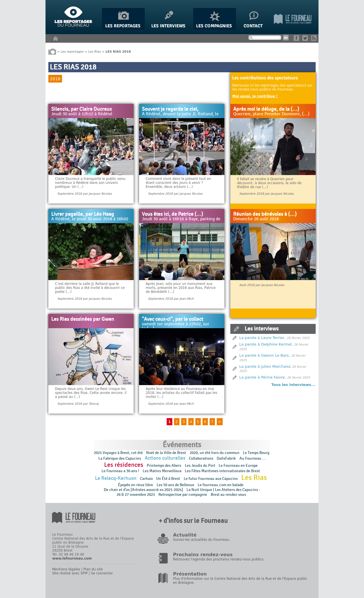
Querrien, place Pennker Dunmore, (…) (271, 114)
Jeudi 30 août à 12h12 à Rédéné (82, 114)
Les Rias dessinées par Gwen (83, 319)
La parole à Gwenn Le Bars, (265, 355)
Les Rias (95, 51)
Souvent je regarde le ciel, (170, 109)
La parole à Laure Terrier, (262, 338)
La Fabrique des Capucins (120, 458)
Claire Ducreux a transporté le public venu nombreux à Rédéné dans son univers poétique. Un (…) (90, 183)
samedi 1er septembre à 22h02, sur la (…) (176, 326)
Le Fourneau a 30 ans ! (120, 471)
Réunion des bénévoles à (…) (265, 214)
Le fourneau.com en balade (221, 485)
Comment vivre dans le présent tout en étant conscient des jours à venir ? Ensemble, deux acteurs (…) (178, 183)
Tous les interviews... (293, 385)
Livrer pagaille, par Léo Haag (83, 214)
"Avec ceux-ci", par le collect (172, 319)
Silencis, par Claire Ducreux (81, 109)
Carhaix (146, 479)
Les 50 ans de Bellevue (175, 485)
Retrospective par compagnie (183, 495)
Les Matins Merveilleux (162, 471)
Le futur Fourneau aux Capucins (211, 479)
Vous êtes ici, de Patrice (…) (172, 214)
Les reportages (72, 51)
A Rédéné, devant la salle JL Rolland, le (180, 114)
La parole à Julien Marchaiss (265, 366)
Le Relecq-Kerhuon (116, 478)
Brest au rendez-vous (228, 495)
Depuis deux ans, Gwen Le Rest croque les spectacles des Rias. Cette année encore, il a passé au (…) (91, 393)
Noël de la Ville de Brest (166, 453)
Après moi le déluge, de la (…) (266, 109)
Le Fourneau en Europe (238, 466)
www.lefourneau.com (72, 558)
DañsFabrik (226, 458)
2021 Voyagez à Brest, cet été (118, 453)
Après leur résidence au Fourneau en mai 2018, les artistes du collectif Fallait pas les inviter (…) (181, 393)
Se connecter (102, 573)
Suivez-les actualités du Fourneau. (201, 540)
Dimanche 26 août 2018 (256, 219)
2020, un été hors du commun (215, 453)
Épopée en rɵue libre (136, 485)
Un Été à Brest (168, 479)
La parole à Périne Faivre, (263, 377)
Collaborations (201, 458)
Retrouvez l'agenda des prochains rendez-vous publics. (219, 559)
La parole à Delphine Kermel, (266, 344)
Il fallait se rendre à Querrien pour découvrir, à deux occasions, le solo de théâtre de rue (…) (269, 183)
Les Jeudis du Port (200, 466)
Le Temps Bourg (257, 453)
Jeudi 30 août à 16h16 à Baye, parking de (181, 219)
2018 (55, 79)
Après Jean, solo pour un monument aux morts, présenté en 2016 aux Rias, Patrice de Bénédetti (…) (181, 288)
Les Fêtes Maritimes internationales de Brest (222, 471)
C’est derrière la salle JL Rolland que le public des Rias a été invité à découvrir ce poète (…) (90, 288)
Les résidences (124, 465)
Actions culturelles (165, 458)
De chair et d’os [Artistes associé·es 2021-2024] (143, 490)
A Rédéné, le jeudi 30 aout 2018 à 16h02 (90, 219)
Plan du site (93, 569)
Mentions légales (66, 569)
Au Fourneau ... (253, 458)
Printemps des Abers (164, 466)
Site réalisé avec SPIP (70, 573)
